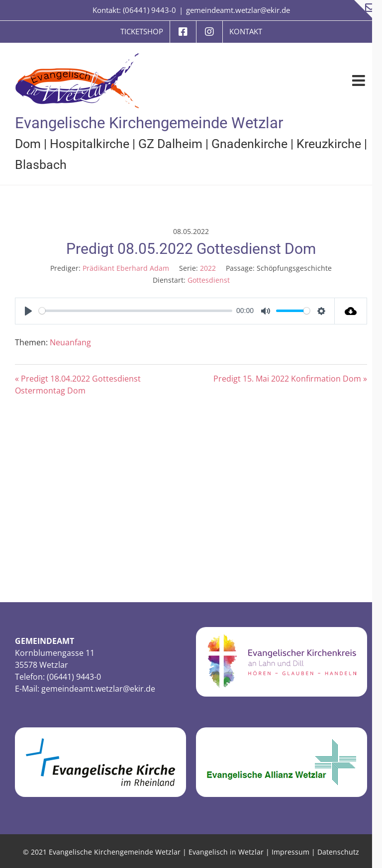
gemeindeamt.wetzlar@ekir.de (238, 10)
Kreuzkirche (329, 144)
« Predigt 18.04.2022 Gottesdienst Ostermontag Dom (78, 385)
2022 (208, 268)
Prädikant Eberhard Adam (126, 268)
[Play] (28, 311)
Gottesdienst (209, 280)
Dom (28, 144)
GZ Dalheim (170, 144)
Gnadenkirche (249, 144)
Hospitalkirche (90, 144)
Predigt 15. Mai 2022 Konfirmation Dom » (290, 379)
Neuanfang (70, 342)
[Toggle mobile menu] (360, 80)
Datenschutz (338, 852)
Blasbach (41, 165)
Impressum (290, 852)
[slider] (136, 311)
